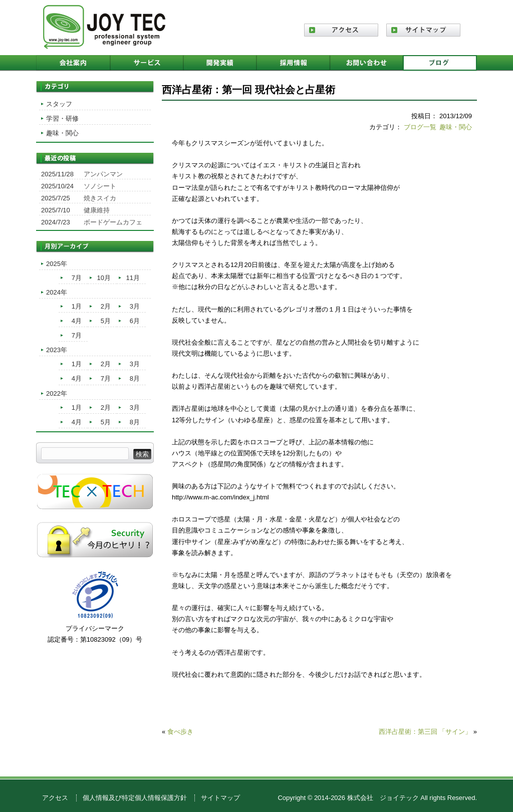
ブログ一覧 (420, 127)
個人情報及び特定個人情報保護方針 (135, 798)
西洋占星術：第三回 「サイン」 (425, 732)
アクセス (55, 798)
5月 (106, 321)
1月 (77, 306)
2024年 (57, 292)
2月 (106, 306)
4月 (77, 321)
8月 (135, 378)
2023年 (57, 350)
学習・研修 (62, 118)
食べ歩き (180, 732)
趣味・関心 (456, 127)
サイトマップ (220, 798)
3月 (135, 306)
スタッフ (59, 104)
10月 (104, 278)
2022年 (57, 393)
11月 (133, 278)
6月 (135, 321)
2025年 (57, 264)
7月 (77, 278)
